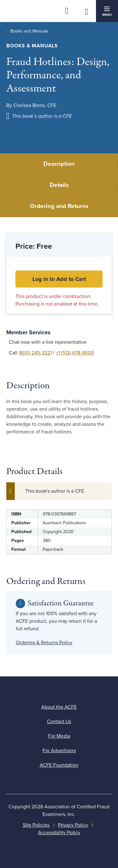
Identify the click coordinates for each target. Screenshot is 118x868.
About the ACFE (59, 707)
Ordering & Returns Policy (44, 643)
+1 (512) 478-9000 (75, 353)
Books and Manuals (29, 31)
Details (59, 185)
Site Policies (36, 825)
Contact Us (59, 722)
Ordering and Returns (59, 206)
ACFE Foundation (59, 765)
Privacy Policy (73, 825)
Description (59, 164)
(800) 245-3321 (35, 353)
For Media (59, 736)
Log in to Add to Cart (59, 279)
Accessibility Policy (59, 833)
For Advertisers (59, 751)
